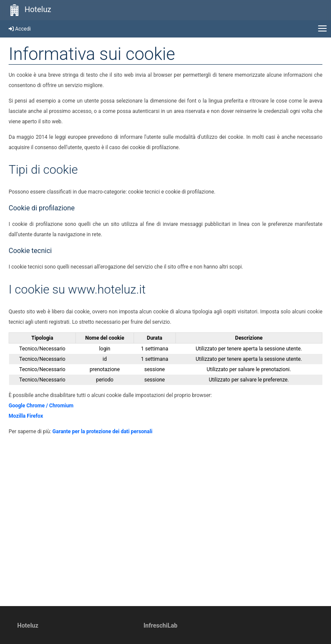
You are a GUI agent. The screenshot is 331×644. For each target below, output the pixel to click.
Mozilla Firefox (26, 416)
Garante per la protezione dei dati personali (103, 431)
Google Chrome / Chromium (41, 406)
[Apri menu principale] (322, 29)
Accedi (20, 29)
